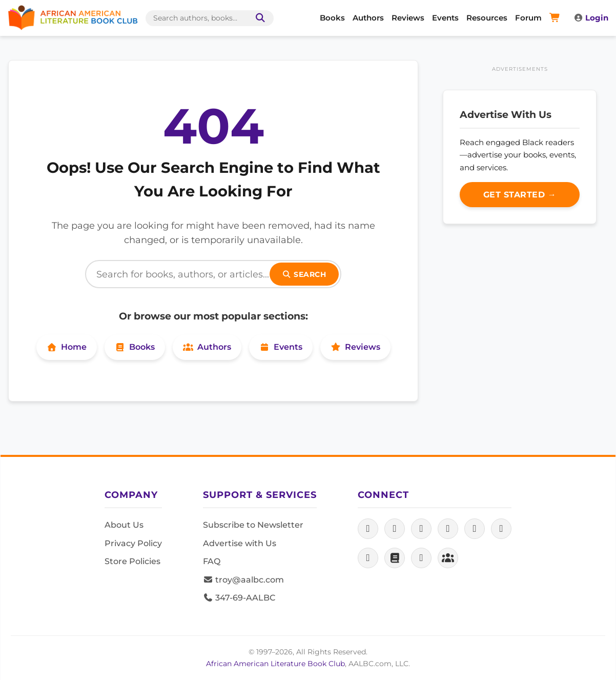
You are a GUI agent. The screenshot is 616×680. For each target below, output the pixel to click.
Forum (528, 18)
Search (304, 274)
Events (445, 18)
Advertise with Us (240, 543)
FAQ (212, 561)
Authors (368, 18)
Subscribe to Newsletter (253, 525)
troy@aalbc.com (243, 580)
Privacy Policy (133, 543)
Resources (487, 18)
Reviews (408, 18)
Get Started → (520, 195)
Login (591, 18)
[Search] (213, 274)
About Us (124, 525)
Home (67, 347)
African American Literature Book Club (275, 664)
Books (332, 18)
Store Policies (132, 561)
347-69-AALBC (239, 598)
